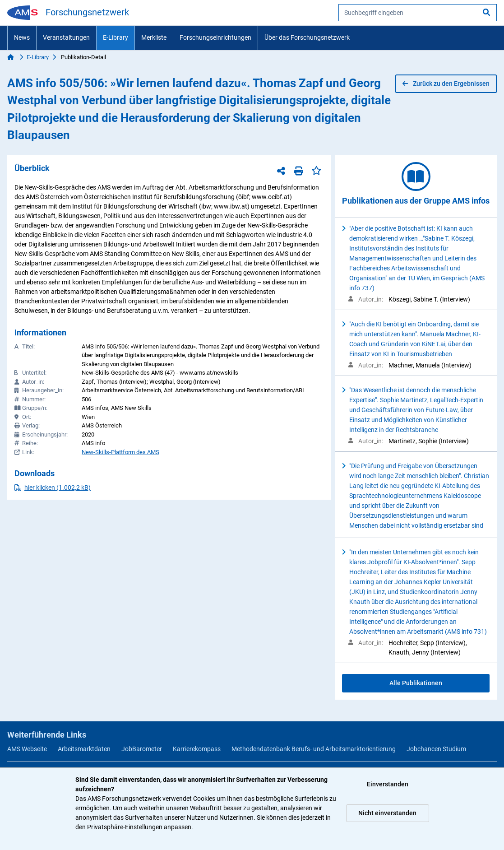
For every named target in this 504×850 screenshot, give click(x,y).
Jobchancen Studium (436, 749)
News (22, 37)
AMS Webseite (27, 749)
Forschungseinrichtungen (215, 37)
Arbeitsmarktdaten (84, 749)
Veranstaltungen (66, 37)
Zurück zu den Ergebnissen (446, 84)
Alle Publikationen (416, 683)
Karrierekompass (197, 749)
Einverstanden (388, 784)
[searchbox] (418, 13)
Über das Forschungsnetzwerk (307, 37)
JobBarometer (142, 749)
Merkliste (154, 37)
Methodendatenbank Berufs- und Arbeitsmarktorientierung (314, 749)
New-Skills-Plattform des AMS (120, 452)
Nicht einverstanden (387, 813)
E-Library (116, 37)
